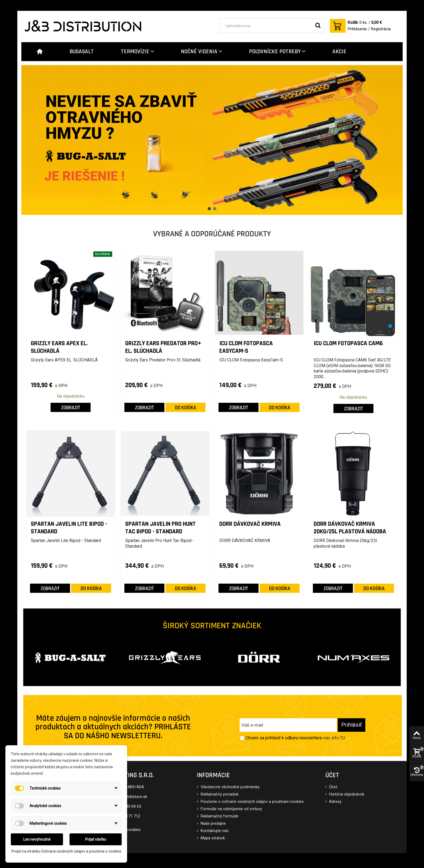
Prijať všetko (96, 839)
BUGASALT (82, 51)
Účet (333, 787)
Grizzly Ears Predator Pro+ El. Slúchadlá (163, 347)
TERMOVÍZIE (135, 51)
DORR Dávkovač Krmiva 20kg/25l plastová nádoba (350, 528)
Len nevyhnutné (37, 839)
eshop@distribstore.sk (127, 797)
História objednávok (346, 794)
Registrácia (381, 29)
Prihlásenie (357, 29)
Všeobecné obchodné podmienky (230, 787)
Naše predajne (213, 824)
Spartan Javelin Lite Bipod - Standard (69, 528)
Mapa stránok (212, 838)
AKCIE (339, 51)
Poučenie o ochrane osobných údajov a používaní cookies (252, 802)
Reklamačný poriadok (219, 794)
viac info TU (334, 738)
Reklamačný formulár (219, 816)
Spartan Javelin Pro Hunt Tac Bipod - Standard (160, 528)
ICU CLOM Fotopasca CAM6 (348, 344)
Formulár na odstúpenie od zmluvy (231, 809)
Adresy (335, 802)
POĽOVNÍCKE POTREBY (275, 51)
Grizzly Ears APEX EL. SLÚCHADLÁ (59, 347)
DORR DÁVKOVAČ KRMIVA (250, 524)
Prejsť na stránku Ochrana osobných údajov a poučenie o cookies (66, 851)
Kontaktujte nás (214, 831)
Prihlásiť (352, 725)
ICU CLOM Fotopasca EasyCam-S (246, 347)
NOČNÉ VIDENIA (199, 51)
